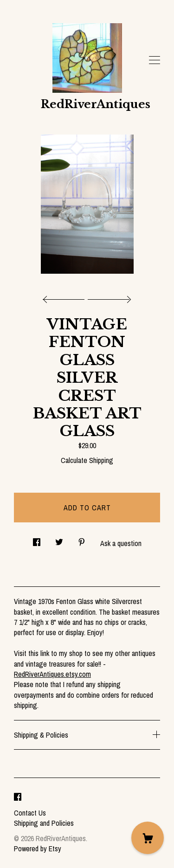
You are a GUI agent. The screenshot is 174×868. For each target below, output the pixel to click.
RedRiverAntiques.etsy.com (52, 674)
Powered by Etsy (38, 849)
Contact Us (30, 813)
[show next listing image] (108, 297)
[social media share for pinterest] (82, 539)
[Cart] (148, 838)
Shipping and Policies (44, 823)
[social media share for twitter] (59, 539)
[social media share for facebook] (37, 539)
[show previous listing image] (66, 297)
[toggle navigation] (155, 60)
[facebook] (18, 797)
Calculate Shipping (87, 460)
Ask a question (121, 543)
